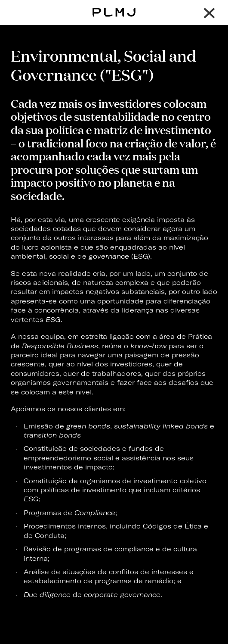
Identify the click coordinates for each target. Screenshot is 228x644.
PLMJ (114, 6)
